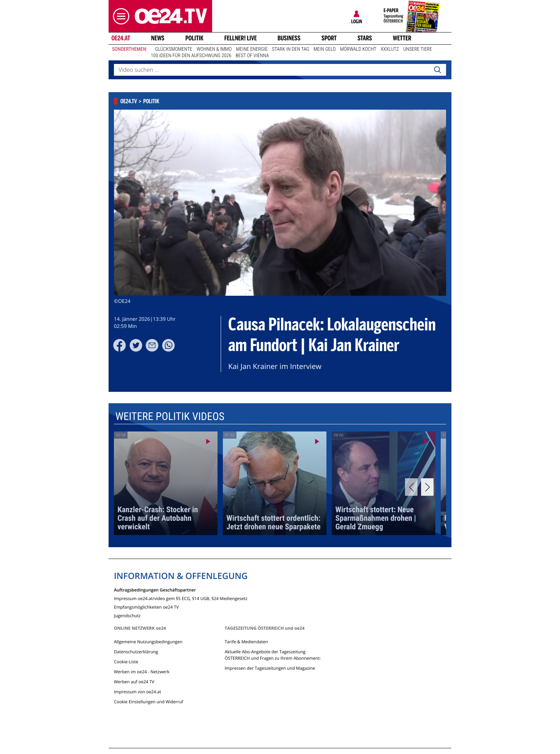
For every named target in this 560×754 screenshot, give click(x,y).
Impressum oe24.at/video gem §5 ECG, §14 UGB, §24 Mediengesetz (181, 598)
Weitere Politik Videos (170, 417)
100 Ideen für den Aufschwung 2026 (191, 56)
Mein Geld (325, 49)
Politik (194, 38)
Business (289, 38)
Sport (329, 38)
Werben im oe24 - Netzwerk (142, 672)
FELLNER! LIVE (241, 38)
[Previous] (411, 487)
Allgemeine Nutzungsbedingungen (148, 642)
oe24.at (121, 38)
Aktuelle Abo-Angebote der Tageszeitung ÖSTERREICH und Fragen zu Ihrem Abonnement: (273, 655)
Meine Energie (252, 49)
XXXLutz (390, 49)
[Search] (437, 70)
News (158, 38)
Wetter (402, 38)
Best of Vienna (252, 56)
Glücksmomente (174, 49)
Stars (365, 38)
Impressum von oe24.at (137, 692)
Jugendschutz (127, 615)
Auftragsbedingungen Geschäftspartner (155, 590)
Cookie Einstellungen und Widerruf (149, 702)
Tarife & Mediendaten (246, 642)
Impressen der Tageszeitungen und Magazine (270, 668)
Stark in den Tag (291, 49)
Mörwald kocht (358, 49)
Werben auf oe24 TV (134, 682)
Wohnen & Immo (214, 49)
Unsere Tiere (418, 49)
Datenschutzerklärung (136, 652)
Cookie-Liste (126, 662)
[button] (119, 16)
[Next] (427, 487)
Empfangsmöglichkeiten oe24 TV (146, 607)
